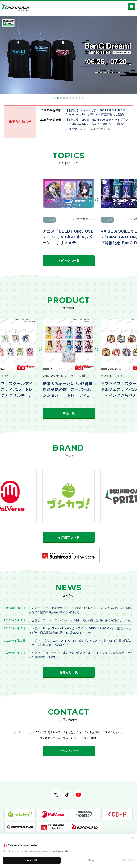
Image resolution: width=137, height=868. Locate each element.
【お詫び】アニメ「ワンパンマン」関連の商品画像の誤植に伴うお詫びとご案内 (80, 620)
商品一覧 (69, 413)
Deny (91, 860)
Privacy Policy (63, 851)
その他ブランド (69, 537)
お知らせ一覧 (69, 672)
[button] (55, 98)
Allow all (32, 860)
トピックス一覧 (69, 261)
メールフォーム (69, 751)
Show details (128, 860)
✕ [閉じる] (133, 838)
